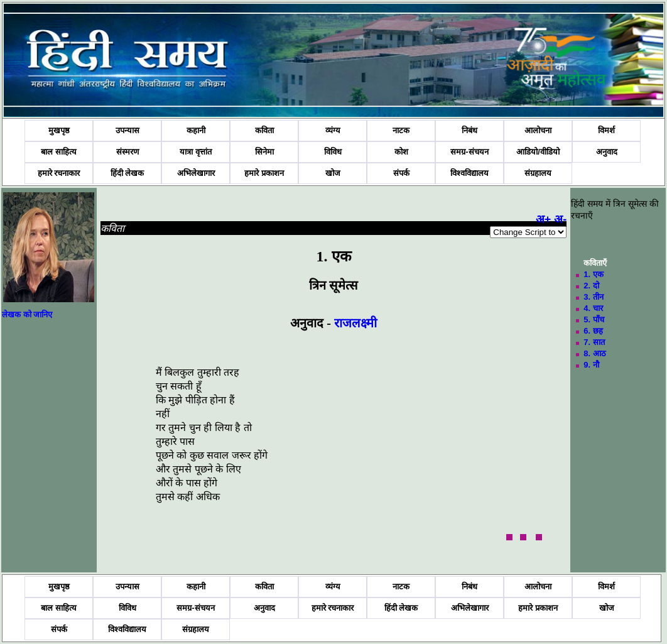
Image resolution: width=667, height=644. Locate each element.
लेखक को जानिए (27, 314)
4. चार (593, 308)
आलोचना (538, 130)
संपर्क (401, 173)
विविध (333, 152)
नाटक (401, 130)
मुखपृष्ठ (59, 130)
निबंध (469, 130)
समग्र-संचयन (469, 152)
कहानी (196, 130)
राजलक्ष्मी (355, 323)
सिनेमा (264, 152)
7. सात (594, 342)
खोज (333, 173)
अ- (560, 219)
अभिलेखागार (196, 173)
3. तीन (593, 297)
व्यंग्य (333, 130)
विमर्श (606, 130)
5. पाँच (594, 319)
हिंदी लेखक (127, 173)
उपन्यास (127, 130)
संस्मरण (127, 152)
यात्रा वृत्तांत (196, 152)
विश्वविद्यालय (469, 173)
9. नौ (591, 365)
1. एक (593, 274)
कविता (264, 130)
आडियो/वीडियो (538, 152)
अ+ (544, 219)
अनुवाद (607, 152)
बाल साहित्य (59, 152)
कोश (401, 152)
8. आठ (594, 353)
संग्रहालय (538, 173)
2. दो (591, 286)
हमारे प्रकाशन (264, 173)
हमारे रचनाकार (59, 173)
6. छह (593, 331)
